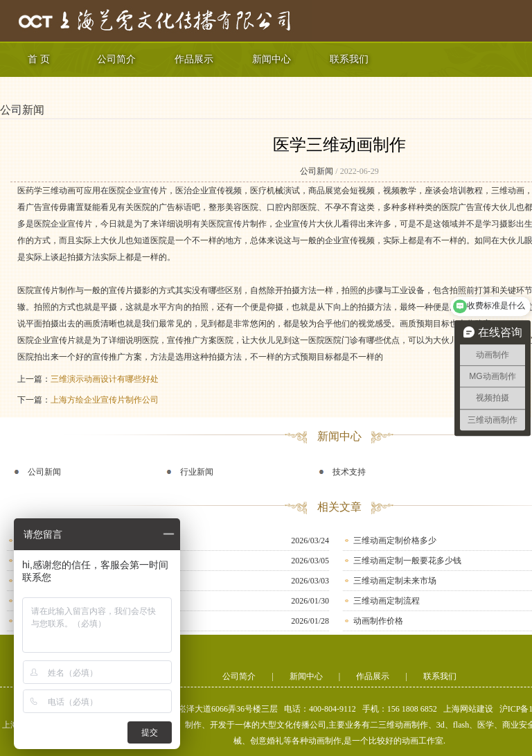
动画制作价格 (378, 621)
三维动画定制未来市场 (395, 581)
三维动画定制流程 (387, 601)
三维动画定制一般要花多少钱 (407, 561)
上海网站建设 (468, 709)
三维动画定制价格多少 (395, 540)
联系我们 (349, 59)
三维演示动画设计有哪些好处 (105, 379)
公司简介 (116, 59)
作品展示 (194, 59)
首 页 (39, 59)
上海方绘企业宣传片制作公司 (105, 400)
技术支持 (349, 472)
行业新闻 (197, 472)
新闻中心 (272, 59)
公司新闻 (22, 110)
